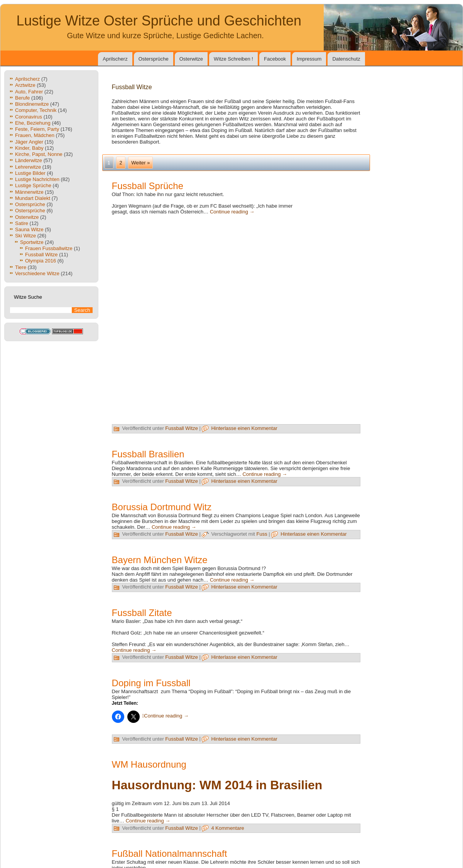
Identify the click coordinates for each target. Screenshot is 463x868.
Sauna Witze (29, 229)
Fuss (262, 534)
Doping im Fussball (151, 683)
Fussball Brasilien (148, 454)
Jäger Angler (29, 142)
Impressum (309, 59)
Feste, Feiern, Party (37, 129)
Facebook (275, 59)
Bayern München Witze (160, 560)
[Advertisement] (332, 307)
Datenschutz (346, 59)
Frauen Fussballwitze (49, 248)
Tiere (21, 267)
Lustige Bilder (30, 173)
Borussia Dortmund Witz (162, 507)
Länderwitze (29, 160)
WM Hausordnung (149, 764)
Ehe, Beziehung (33, 123)
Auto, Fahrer (29, 92)
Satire (22, 223)
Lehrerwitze (28, 167)
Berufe (22, 98)
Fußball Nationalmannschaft (170, 854)
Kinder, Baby (29, 148)
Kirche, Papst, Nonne (39, 154)
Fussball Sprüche (148, 186)
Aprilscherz (115, 59)
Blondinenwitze (32, 104)
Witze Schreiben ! (233, 59)
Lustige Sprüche (33, 185)
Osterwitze (191, 59)
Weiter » (140, 163)
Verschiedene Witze (37, 273)
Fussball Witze (41, 255)
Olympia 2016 (41, 261)
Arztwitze (25, 85)
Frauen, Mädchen (35, 135)
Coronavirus (29, 117)
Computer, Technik (36, 110)
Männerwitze (29, 192)
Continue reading (232, 212)
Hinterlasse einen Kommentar (244, 428)
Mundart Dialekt (33, 198)
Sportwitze (32, 242)
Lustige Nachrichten (37, 179)
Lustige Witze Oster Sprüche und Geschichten (159, 21)
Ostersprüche (154, 59)
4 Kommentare (227, 828)
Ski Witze (25, 236)
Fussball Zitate (142, 613)
